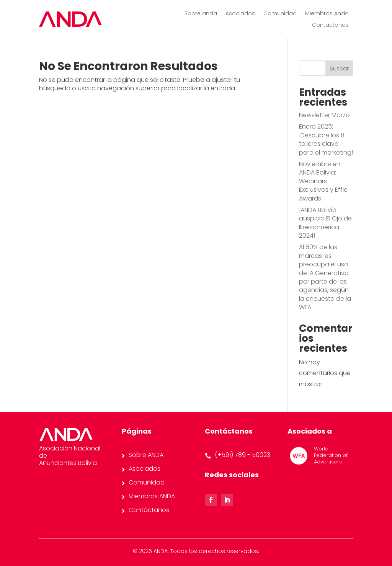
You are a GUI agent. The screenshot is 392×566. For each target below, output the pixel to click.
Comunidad (280, 14)
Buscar (339, 69)
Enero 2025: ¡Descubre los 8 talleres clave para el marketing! (326, 139)
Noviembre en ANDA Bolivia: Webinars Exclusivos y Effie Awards (323, 181)
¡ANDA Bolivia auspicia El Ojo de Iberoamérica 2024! (325, 223)
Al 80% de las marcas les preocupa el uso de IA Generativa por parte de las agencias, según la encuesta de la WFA (325, 277)
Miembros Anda (327, 14)
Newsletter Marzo (324, 115)
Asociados (240, 14)
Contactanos (330, 25)
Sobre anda (201, 14)
